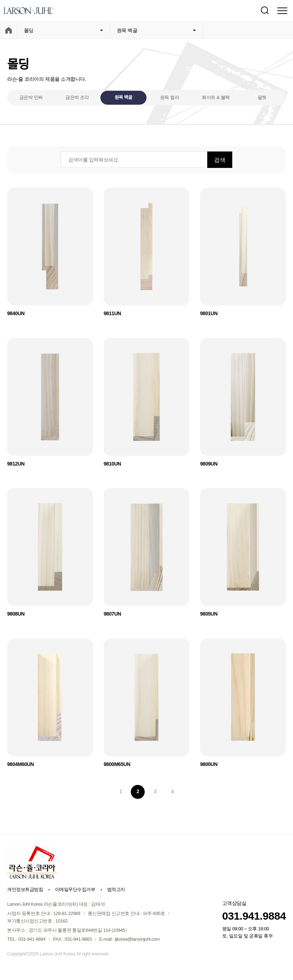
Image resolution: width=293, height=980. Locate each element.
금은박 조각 (77, 97)
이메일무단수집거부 (75, 890)
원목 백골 (123, 97)
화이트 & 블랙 (216, 97)
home (9, 30)
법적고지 (116, 890)
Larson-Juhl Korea (29, 11)
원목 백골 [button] (156, 30)
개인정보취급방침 (25, 890)
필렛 (262, 97)
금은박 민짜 (31, 97)
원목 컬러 (170, 97)
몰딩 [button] (63, 30)
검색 (264, 11)
